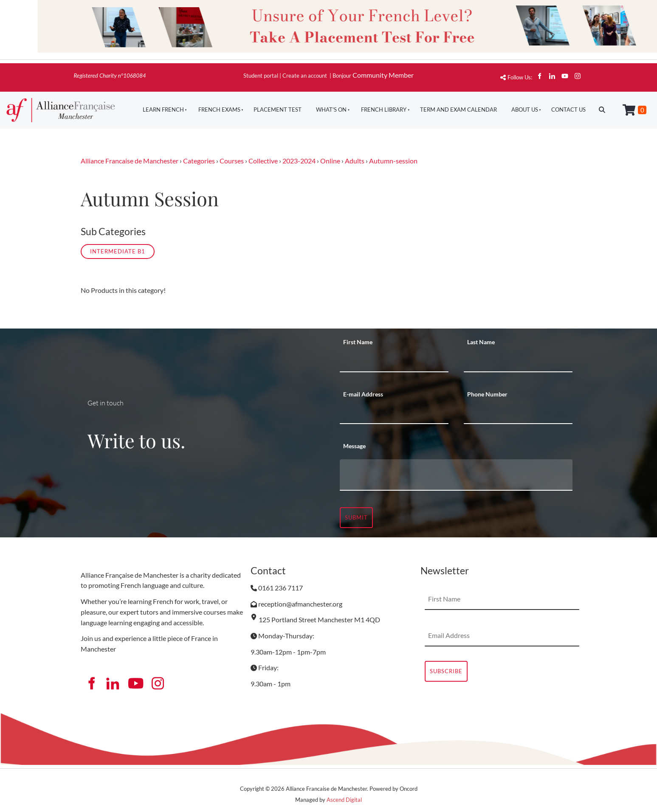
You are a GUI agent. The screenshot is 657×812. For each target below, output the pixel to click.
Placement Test (278, 110)
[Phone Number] (518, 413)
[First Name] (394, 362)
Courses (232, 161)
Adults (355, 161)
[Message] (456, 475)
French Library (384, 110)
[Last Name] (518, 362)
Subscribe (446, 671)
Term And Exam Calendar (458, 110)
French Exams (219, 110)
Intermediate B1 (118, 251)
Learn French (163, 110)
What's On (331, 110)
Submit (356, 517)
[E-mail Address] (394, 413)
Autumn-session (393, 161)
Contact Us (568, 110)
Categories (199, 161)
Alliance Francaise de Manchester (130, 161)
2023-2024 (299, 161)
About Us (525, 110)
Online (330, 161)
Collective (263, 161)
